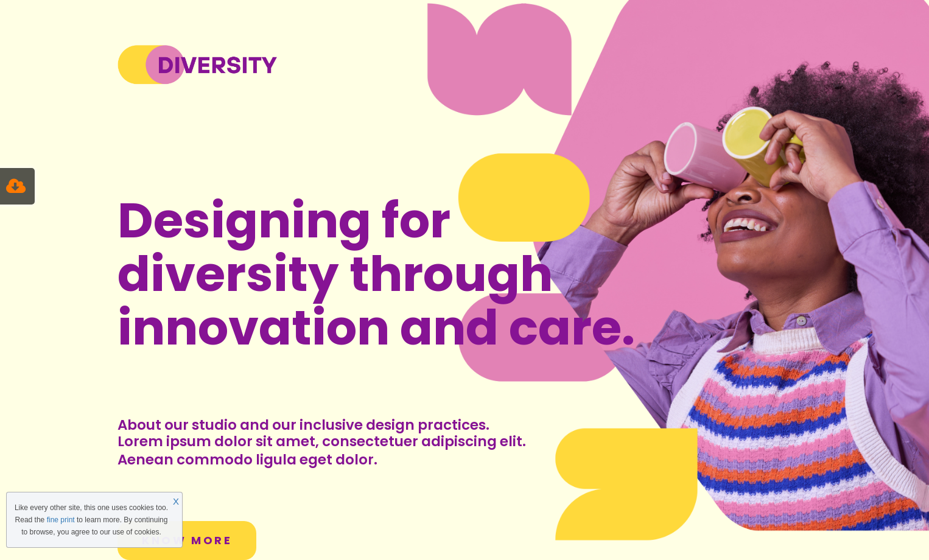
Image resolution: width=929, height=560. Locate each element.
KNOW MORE (187, 540)
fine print (61, 520)
